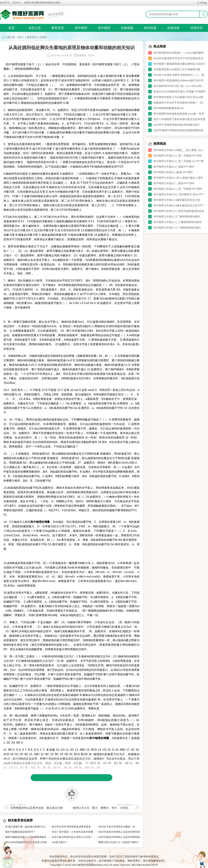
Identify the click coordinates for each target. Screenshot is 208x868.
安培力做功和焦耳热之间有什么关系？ (72, 837)
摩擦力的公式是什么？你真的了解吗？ (119, 842)
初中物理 (81, 28)
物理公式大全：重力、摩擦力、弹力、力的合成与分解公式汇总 (112, 806)
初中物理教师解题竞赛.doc (169, 108)
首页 (11, 28)
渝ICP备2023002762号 (145, 865)
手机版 (202, 3)
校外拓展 (150, 28)
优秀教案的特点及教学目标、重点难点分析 (40, 806)
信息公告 (35, 28)
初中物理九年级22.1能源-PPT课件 (173, 172)
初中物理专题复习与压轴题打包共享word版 (178, 97)
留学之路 (18, 115)
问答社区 (197, 28)
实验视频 (127, 28)
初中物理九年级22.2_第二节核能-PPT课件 (178, 156)
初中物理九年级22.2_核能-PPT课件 (174, 167)
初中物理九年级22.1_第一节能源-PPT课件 (178, 189)
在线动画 (173, 28)
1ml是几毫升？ (60, 842)
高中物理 (104, 28)
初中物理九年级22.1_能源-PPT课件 (174, 183)
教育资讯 (58, 28)
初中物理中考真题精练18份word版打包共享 (178, 80)
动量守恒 (81, 299)
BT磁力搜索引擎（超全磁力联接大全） (26, 827)
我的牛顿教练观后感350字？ (21, 832)
